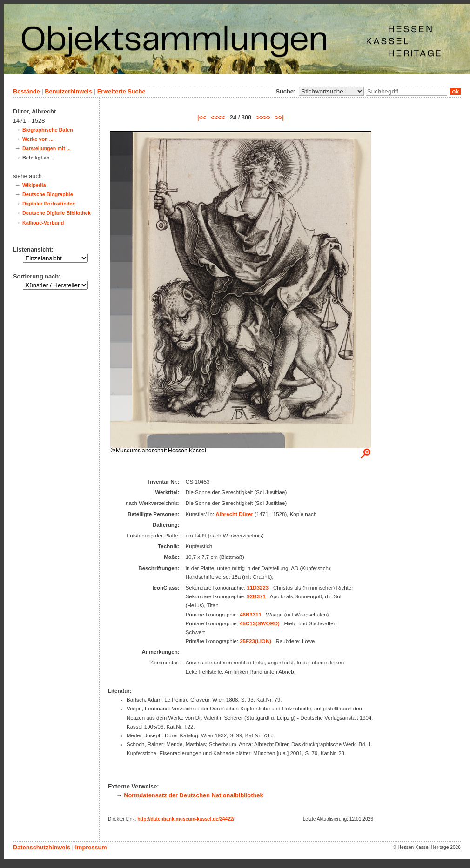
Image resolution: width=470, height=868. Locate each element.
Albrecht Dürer (234, 514)
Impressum (91, 847)
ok (456, 91)
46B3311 (251, 615)
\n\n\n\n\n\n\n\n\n (331, 91)
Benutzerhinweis (68, 91)
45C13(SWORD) (260, 623)
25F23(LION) (255, 641)
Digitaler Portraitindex (49, 204)
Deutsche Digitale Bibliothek (57, 213)
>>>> (263, 117)
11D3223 (258, 588)
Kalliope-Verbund (43, 223)
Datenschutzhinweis (42, 847)
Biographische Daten (48, 130)
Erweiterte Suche (121, 91)
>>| (279, 117)
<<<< (218, 117)
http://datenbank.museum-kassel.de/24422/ (186, 819)
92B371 (256, 596)
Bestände (27, 91)
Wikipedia (34, 185)
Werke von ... (38, 139)
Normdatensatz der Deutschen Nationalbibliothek (193, 795)
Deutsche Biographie (48, 194)
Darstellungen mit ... (47, 148)
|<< (202, 117)
